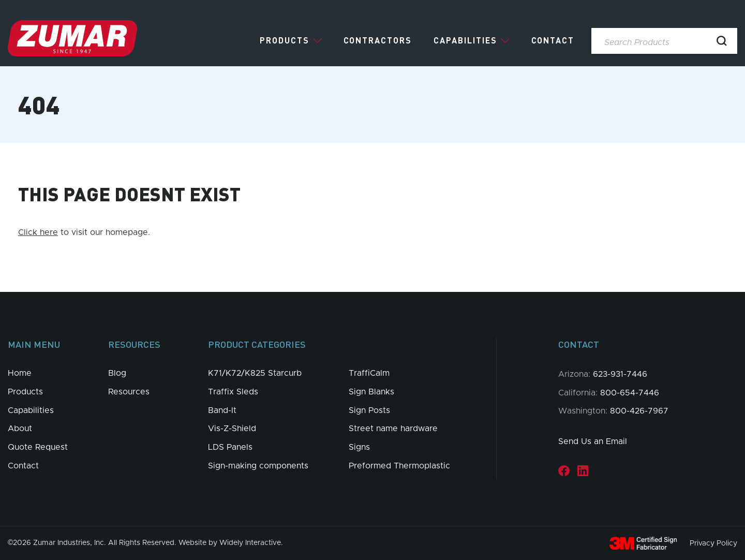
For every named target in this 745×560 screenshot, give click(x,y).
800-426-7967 (639, 411)
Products (285, 40)
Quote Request (38, 447)
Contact (553, 40)
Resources (129, 392)
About (20, 429)
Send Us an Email (593, 441)
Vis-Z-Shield (232, 429)
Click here (38, 232)
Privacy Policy (713, 543)
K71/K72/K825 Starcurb (255, 373)
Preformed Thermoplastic (399, 466)
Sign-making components (258, 466)
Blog (117, 373)
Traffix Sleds (233, 392)
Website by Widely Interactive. (231, 543)
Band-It (222, 410)
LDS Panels (230, 447)
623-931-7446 (620, 374)
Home (20, 373)
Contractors (378, 40)
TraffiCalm (369, 373)
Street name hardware (393, 429)
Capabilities (465, 40)
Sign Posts (369, 410)
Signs (359, 447)
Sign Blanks (371, 392)
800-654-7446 (630, 393)
